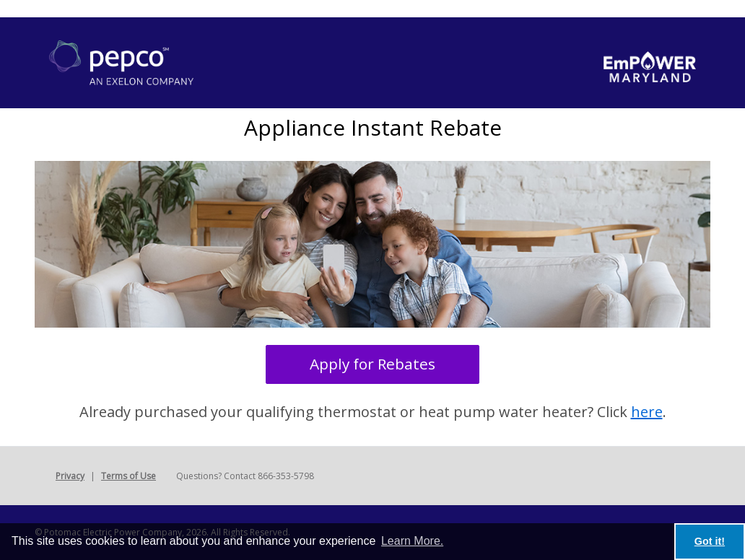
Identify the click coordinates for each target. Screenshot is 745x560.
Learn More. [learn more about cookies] (412, 541)
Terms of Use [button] (128, 476)
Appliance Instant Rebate (373, 127)
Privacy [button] (70, 476)
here (647, 412)
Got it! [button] (710, 541)
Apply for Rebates (372, 364)
